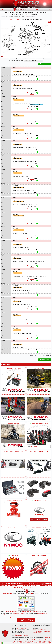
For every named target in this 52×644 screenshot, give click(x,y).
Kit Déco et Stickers (13, 528)
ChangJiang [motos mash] (19, 641)
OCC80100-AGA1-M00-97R (37, 105)
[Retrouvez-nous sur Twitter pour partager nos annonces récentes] (23, 620)
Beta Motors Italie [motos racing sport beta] (36, 640)
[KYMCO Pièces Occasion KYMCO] (39, 513)
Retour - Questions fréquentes (39, 630)
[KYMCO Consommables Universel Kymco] (13, 381)
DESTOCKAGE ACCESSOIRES (39, 556)
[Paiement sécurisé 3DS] (26, 603)
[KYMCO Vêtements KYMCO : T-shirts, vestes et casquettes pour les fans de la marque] (13, 510)
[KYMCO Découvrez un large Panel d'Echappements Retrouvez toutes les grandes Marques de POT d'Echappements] (13, 464)
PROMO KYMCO (13, 556)
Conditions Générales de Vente (40, 634)
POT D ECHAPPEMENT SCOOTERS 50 (39, 451)
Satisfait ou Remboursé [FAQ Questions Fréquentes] (11, 611)
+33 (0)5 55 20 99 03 (21, 628)
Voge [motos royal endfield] (14, 641)
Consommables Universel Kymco (13, 368)
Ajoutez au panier (45, 64)
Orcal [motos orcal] (40, 641)
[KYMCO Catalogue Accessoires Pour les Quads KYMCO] (39, 381)
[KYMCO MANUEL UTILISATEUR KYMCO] (39, 537)
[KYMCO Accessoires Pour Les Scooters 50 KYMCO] (13, 408)
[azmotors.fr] (20, 9)
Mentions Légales (37, 633)
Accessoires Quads (39, 368)
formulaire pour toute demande (22, 635)
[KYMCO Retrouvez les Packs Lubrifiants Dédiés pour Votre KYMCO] (39, 436)
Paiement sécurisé (26, 590)
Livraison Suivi (19, 595)
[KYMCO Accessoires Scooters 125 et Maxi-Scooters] (39, 408)
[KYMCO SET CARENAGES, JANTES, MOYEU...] (13, 568)
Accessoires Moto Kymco (13, 424)
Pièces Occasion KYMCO (39, 500)
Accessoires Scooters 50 (13, 396)
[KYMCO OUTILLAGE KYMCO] (13, 488)
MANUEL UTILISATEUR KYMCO (39, 528)
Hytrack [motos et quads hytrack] (25, 641)
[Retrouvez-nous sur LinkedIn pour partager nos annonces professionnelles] (33, 620)
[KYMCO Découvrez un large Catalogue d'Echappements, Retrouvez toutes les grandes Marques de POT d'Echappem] (39, 464)
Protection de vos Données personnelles (31, 611)
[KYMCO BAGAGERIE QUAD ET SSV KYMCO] (39, 488)
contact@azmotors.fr (17, 634)
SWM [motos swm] (36, 641)
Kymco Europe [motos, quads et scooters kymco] (45, 640)
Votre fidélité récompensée (8, 617)
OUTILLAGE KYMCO (13, 479)
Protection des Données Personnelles (41, 631)
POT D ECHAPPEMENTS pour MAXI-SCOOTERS (13, 451)
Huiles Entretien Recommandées (39, 424)
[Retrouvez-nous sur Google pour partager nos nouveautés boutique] (26, 620)
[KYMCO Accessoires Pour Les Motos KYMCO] (13, 436)
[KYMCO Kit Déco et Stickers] (13, 540)
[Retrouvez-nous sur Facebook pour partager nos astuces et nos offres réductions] (19, 620)
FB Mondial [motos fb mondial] (31, 641)
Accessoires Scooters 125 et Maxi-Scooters (39, 396)
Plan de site (48, 638)
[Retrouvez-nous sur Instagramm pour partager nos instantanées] (29, 620)
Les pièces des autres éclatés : (16, 61)
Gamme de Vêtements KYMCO (13, 500)
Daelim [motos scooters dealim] (45, 641)
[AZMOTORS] (39, 568)
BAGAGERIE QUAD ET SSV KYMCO (39, 479)
